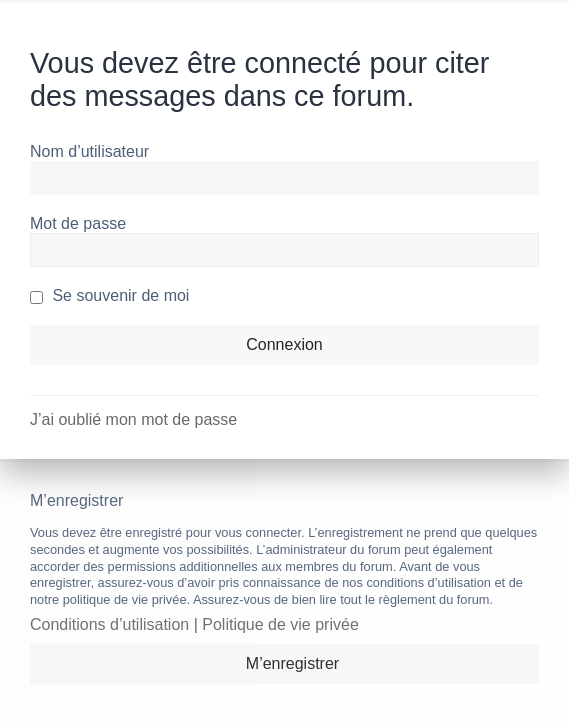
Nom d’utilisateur (89, 151)
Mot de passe (78, 223)
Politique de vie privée (280, 624)
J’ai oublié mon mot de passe (133, 419)
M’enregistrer (292, 663)
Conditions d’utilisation (109, 624)
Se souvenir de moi (109, 295)
